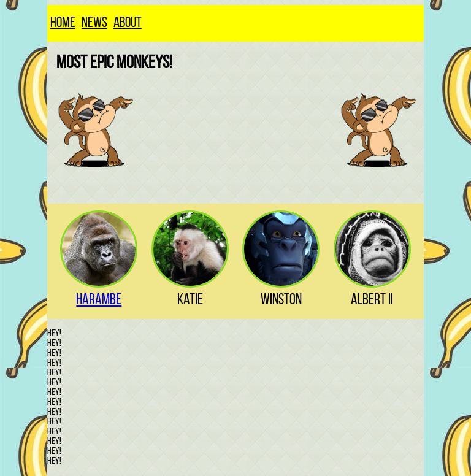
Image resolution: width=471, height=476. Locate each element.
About (128, 23)
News (94, 23)
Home (63, 23)
